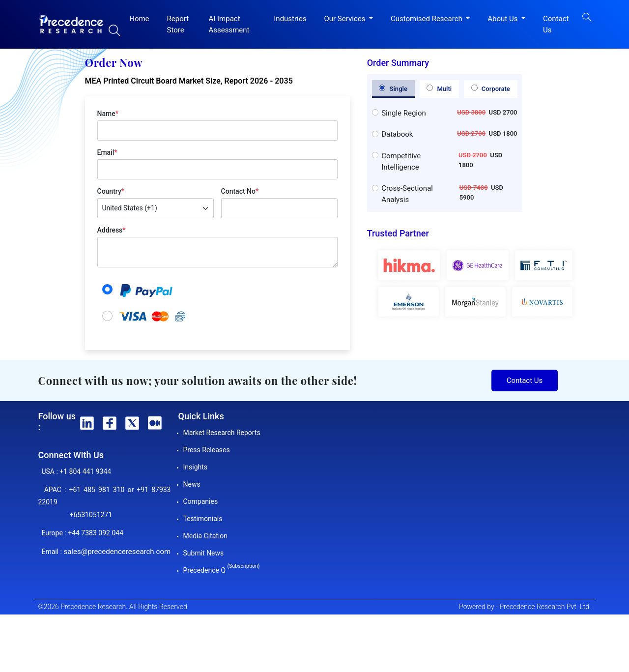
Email (107, 152)
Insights (196, 467)
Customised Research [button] (428, 19)
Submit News (204, 553)
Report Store (178, 24)
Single (393, 88)
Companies (201, 501)
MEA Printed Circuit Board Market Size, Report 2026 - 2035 (189, 81)
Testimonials (203, 519)
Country (111, 191)
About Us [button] (503, 19)
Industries (290, 19)
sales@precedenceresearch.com (117, 552)
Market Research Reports (222, 433)
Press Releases (207, 450)
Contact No (240, 191)
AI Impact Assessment (229, 24)
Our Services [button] (345, 19)
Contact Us (556, 24)
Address (112, 230)
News (192, 484)
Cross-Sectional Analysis (407, 194)
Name (108, 114)
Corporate (491, 88)
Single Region (404, 113)
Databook (397, 134)
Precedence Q (222, 570)
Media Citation (205, 536)
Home (139, 19)
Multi (439, 88)
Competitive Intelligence (401, 161)
